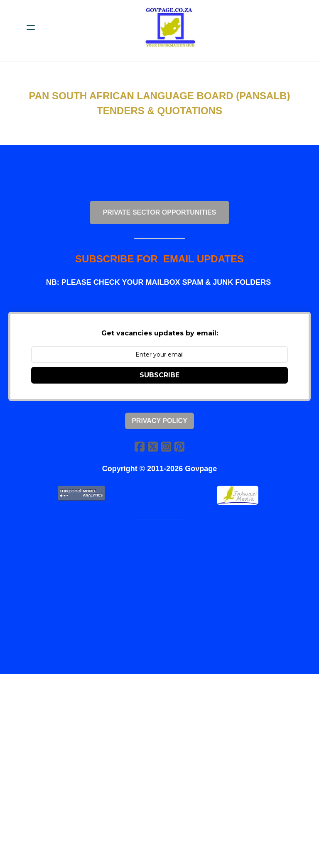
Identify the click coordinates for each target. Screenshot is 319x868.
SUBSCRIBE (159, 375)
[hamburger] (31, 27)
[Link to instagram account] (166, 446)
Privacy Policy (159, 421)
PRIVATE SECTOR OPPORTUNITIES (160, 212)
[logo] (170, 27)
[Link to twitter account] (153, 446)
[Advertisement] (159, 592)
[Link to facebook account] (140, 446)
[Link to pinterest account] (179, 446)
